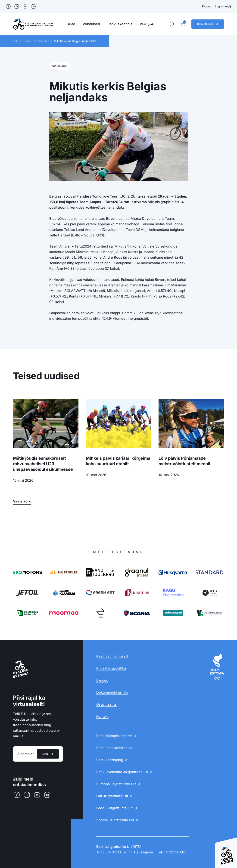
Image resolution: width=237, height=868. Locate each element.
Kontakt (102, 716)
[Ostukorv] (183, 24)
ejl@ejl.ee (145, 852)
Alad (72, 24)
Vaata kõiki (22, 501)
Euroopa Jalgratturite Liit (116, 784)
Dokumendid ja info (112, 692)
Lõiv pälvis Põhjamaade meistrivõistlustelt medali (184, 461)
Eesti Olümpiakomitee (114, 736)
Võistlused (91, 24)
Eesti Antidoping (110, 760)
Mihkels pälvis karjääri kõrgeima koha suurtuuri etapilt (118, 461)
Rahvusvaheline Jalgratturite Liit (122, 772)
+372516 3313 (175, 852)
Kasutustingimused (112, 656)
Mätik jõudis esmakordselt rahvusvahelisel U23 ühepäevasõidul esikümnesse (43, 464)
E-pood (207, 6)
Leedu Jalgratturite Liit (114, 808)
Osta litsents (106, 704)
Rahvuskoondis (120, 24)
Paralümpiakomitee (112, 748)
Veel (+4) (147, 24)
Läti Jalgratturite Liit (112, 796)
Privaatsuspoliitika (111, 668)
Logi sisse (221, 6)
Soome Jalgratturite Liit (115, 820)
